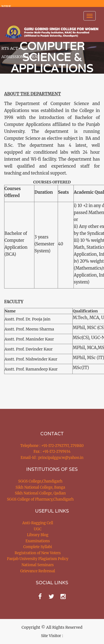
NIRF (6, 7)
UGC (38, 529)
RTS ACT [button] (11, 48)
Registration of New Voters (38, 553)
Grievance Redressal (38, 571)
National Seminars (38, 565)
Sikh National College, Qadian (40, 493)
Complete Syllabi (38, 547)
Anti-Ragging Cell (38, 523)
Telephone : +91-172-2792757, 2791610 (52, 446)
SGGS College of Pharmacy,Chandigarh (40, 499)
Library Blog (38, 535)
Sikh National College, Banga (40, 487)
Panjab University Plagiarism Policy (38, 559)
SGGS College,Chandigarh (40, 481)
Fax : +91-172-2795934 (52, 452)
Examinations (38, 541)
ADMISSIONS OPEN (20, 57)
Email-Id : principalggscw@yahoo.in (52, 458)
